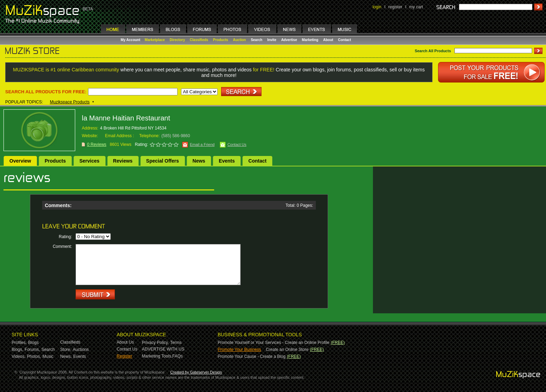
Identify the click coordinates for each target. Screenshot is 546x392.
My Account (131, 40)
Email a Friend (202, 144)
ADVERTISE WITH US (163, 349)
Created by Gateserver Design (196, 372)
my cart (416, 7)
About (328, 40)
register (395, 7)
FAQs (178, 356)
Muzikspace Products (70, 102)
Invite (272, 40)
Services (89, 161)
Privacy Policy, (155, 343)
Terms (176, 343)
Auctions (81, 350)
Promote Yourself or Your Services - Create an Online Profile (274, 343)
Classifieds (199, 40)
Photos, (34, 356)
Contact (345, 40)
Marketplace (155, 40)
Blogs (33, 343)
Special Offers (163, 161)
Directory (177, 40)
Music (48, 356)
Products (221, 40)
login (377, 7)
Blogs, (18, 350)
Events (227, 161)
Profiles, (19, 343)
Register (124, 356)
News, (66, 356)
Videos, (19, 356)
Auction (239, 40)
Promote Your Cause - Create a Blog (252, 356)
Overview (20, 161)
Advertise (289, 40)
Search (256, 40)
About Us (125, 342)
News (199, 161)
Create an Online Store (287, 350)
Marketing (310, 40)
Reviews (123, 161)
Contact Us (237, 144)
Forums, (32, 350)
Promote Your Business (239, 350)
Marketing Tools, (157, 356)
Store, (66, 350)
